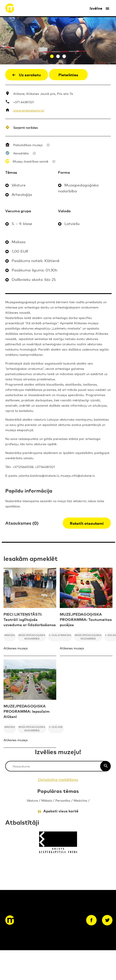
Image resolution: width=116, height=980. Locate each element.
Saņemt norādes (25, 127)
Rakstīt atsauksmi (87, 523)
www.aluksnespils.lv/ (29, 110)
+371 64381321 (24, 102)
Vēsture (32, 800)
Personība (63, 800)
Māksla (47, 800)
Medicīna (80, 800)
